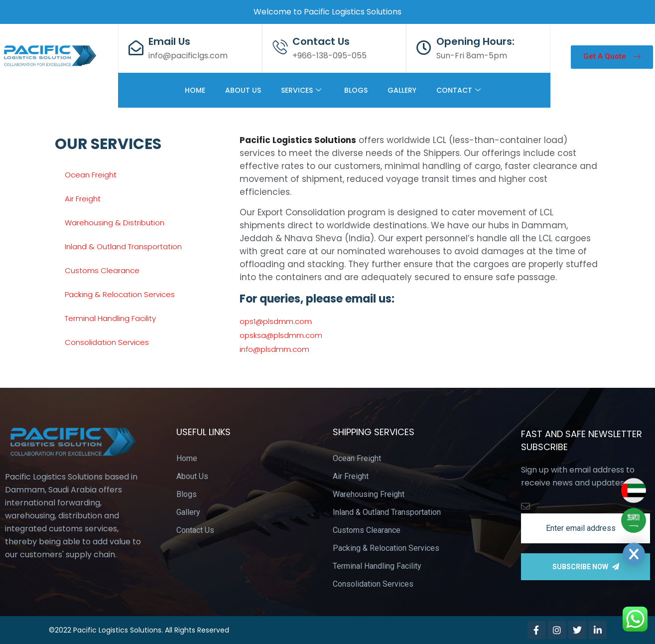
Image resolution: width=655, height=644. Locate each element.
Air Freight (83, 199)
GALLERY (402, 90)
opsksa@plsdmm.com (281, 335)
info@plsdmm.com (274, 349)
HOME (195, 90)
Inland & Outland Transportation (123, 246)
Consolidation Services (107, 342)
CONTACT (458, 90)
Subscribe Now (586, 567)
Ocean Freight (91, 175)
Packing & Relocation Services (120, 294)
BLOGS (356, 90)
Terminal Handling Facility (110, 318)
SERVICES (301, 90)
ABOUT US (243, 90)
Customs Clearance (102, 270)
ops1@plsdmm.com (276, 321)
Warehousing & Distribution (115, 223)
